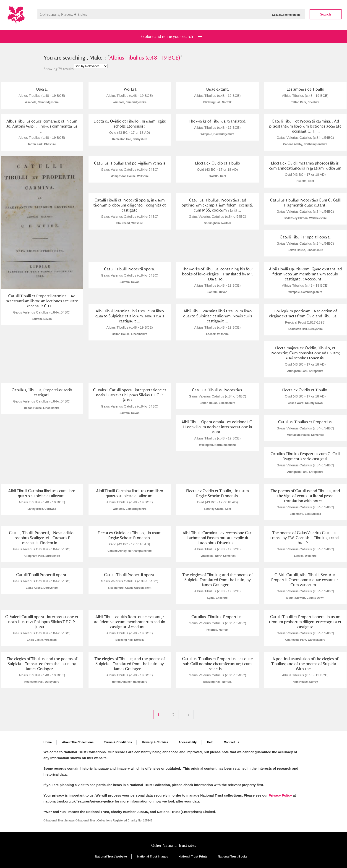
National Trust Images (153, 856)
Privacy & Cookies (155, 742)
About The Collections (78, 742)
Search (326, 14)
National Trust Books (233, 856)
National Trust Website (111, 856)
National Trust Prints (193, 856)
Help (210, 742)
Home (48, 742)
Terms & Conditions (118, 742)
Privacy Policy (280, 795)
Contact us (231, 742)
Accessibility (188, 742)
